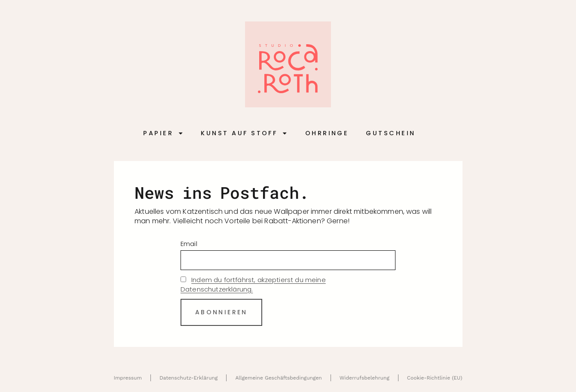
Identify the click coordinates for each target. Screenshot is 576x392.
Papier (163, 133)
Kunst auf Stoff (244, 133)
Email (189, 244)
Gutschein (391, 133)
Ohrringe (327, 133)
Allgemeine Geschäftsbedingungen (278, 378)
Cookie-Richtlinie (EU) (435, 378)
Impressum (128, 378)
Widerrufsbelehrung (365, 378)
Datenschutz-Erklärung (188, 378)
